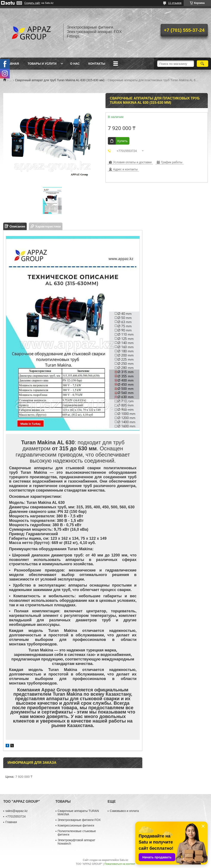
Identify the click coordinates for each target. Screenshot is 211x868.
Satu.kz (124, 860)
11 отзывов (175, 3)
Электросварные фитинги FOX (79, 820)
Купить (122, 141)
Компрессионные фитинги (76, 825)
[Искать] (202, 64)
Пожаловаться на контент (120, 864)
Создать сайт (32, 3)
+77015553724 (16, 816)
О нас (75, 64)
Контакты (97, 64)
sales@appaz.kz (16, 811)
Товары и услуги (42, 64)
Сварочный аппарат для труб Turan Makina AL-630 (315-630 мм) (60, 80)
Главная (12, 64)
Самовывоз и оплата (124, 811)
